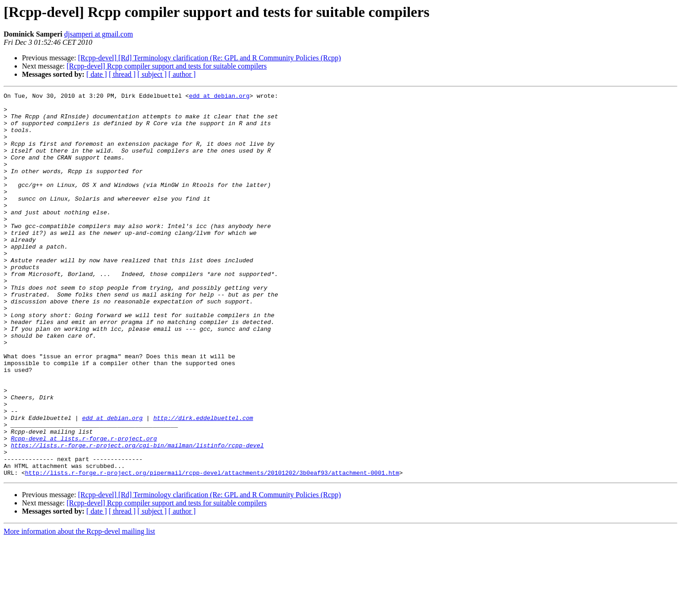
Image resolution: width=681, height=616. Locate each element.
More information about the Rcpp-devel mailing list (79, 608)
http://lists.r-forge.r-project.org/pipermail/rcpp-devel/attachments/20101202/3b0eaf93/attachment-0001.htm (212, 549)
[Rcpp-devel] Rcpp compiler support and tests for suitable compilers (167, 66)
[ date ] (97, 74)
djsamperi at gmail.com (98, 34)
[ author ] (182, 74)
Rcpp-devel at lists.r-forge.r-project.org (84, 508)
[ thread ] (122, 74)
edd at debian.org (219, 97)
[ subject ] (152, 74)
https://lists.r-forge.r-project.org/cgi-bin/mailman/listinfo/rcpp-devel (137, 516)
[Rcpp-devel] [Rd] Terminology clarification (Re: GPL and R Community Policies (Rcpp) (210, 58)
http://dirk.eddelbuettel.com (203, 483)
